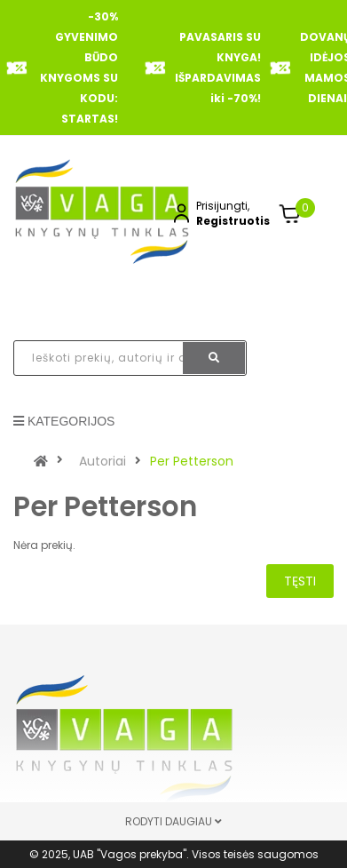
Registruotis (233, 221)
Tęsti (300, 581)
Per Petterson (192, 461)
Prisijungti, (223, 206)
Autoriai (103, 461)
